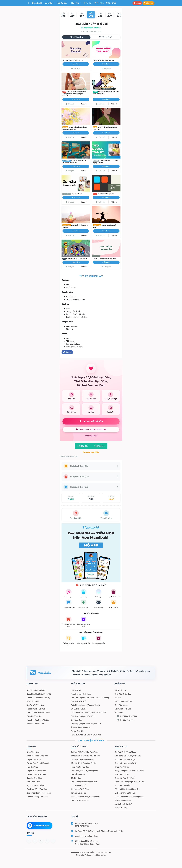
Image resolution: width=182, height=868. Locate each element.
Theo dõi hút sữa (122, 774)
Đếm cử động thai (78, 793)
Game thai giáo (33, 782)
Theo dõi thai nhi (34, 716)
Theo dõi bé (76, 690)
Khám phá (75, 3)
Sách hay (119, 713)
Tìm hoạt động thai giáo (37, 789)
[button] (62, 15)
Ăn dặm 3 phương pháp (81, 727)
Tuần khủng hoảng (123, 800)
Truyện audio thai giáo (36, 771)
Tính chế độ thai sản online (38, 713)
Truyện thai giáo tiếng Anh (38, 763)
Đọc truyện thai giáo (35, 705)
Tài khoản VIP (121, 690)
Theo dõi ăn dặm (122, 767)
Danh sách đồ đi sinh (80, 789)
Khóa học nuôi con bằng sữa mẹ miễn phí (88, 713)
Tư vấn (118, 698)
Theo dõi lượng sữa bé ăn (126, 763)
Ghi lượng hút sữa (79, 709)
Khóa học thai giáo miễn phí (39, 694)
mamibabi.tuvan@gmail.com (87, 836)
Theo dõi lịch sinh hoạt (81, 694)
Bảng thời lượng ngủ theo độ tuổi (129, 782)
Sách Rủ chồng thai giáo (37, 797)
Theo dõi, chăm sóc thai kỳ (38, 698)
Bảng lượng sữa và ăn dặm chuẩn (129, 771)
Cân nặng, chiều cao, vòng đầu (128, 756)
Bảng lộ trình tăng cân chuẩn (83, 763)
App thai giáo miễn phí (36, 690)
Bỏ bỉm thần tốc (126, 720)
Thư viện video (121, 705)
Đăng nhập (149, 3)
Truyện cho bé (77, 731)
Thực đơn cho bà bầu (36, 709)
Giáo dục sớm (77, 720)
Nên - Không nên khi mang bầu (84, 782)
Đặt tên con (76, 778)
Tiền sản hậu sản (78, 774)
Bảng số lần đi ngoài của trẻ (127, 789)
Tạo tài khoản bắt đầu (91, 421)
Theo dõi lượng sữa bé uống (83, 716)
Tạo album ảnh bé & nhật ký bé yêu (86, 735)
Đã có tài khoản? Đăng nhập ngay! (91, 429)
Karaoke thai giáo (34, 778)
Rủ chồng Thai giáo (127, 716)
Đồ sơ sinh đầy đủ (78, 786)
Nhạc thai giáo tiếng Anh (37, 756)
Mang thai (49, 3)
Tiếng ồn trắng (121, 808)
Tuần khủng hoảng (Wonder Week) (85, 705)
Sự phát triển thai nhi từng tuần (85, 752)
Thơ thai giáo (32, 767)
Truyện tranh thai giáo (36, 774)
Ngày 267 (83, 446)
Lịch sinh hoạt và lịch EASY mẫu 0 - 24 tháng (90, 698)
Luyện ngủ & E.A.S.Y (123, 804)
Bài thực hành (76, 37)
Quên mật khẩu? (91, 436)
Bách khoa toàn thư (123, 701)
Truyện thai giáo (34, 760)
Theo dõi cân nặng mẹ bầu (38, 720)
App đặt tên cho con (35, 724)
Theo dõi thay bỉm (123, 786)
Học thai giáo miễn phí (36, 786)
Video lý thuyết (105, 37)
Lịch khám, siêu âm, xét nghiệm (84, 771)
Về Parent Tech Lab (123, 709)
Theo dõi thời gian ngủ (125, 778)
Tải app (137, 3)
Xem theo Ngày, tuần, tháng (39, 793)
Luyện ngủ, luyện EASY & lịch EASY (86, 724)
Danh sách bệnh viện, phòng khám (85, 797)
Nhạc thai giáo (33, 701)
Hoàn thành (76, 64)
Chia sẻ (67, 352)
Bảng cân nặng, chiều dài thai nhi (85, 756)
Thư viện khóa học (123, 694)
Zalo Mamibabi (39, 826)
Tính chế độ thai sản (80, 800)
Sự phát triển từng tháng (126, 752)
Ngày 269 (99, 446)
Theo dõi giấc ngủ (78, 701)
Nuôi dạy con (62, 3)
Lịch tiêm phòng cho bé (125, 793)
